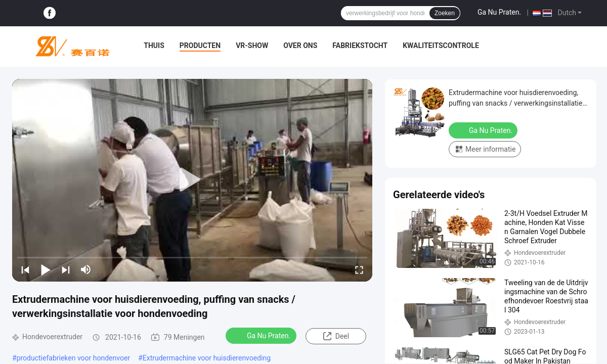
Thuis (154, 45)
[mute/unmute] (86, 269)
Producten (200, 45)
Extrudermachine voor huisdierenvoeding (207, 358)
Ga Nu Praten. (499, 12)
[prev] (25, 269)
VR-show (252, 45)
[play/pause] (46, 269)
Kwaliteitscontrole (441, 45)
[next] (66, 269)
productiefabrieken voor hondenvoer (73, 358)
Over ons (300, 45)
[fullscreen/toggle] (359, 269)
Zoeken (445, 13)
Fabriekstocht (360, 45)
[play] (192, 180)
